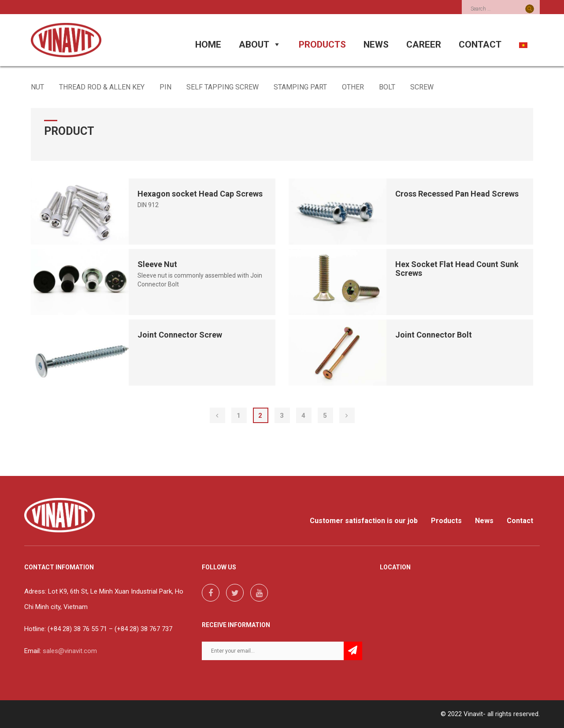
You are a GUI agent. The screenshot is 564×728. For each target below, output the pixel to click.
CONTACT (480, 45)
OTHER (353, 87)
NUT (37, 87)
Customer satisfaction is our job (364, 521)
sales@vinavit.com (70, 651)
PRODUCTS (322, 45)
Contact (520, 521)
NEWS (376, 45)
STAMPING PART (300, 87)
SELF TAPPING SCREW (223, 87)
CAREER (424, 45)
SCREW (422, 87)
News (484, 521)
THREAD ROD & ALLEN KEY (102, 87)
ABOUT (260, 45)
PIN (165, 87)
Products (446, 521)
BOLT (387, 87)
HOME (208, 45)
